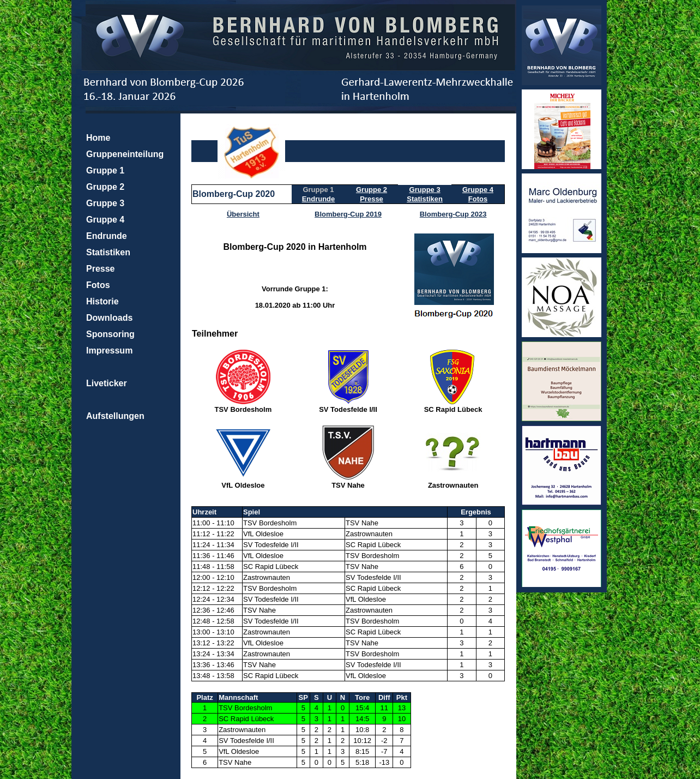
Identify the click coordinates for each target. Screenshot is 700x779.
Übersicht (243, 214)
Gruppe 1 (105, 170)
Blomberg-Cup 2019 (348, 214)
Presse (101, 269)
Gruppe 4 (105, 220)
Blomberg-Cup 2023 (453, 214)
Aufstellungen (115, 416)
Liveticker (107, 383)
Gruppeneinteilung (125, 154)
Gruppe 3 (105, 203)
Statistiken (108, 252)
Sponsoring (110, 334)
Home (98, 138)
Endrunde (107, 236)
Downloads (109, 318)
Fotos (98, 285)
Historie (102, 301)
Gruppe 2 (105, 187)
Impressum (109, 350)
